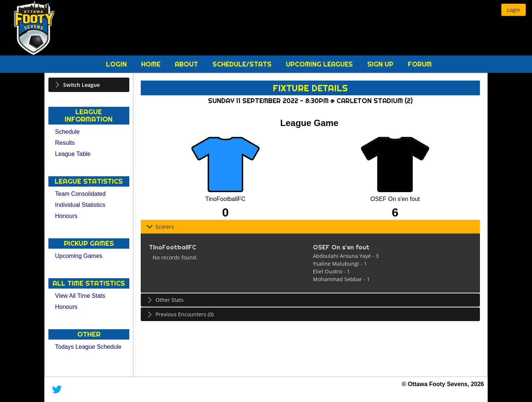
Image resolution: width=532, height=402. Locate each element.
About (187, 64)
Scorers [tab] (160, 227)
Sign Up (381, 64)
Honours (66, 216)
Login (117, 64)
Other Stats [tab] (165, 300)
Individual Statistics (80, 205)
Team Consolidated (80, 194)
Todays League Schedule (88, 347)
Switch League (81, 85)
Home (152, 64)
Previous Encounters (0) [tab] (180, 314)
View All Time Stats (80, 296)
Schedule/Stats (243, 64)
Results (65, 143)
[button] (514, 10)
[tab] (89, 85)
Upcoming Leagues (320, 64)
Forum (420, 64)
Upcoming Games (79, 256)
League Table (73, 154)
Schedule (67, 132)
